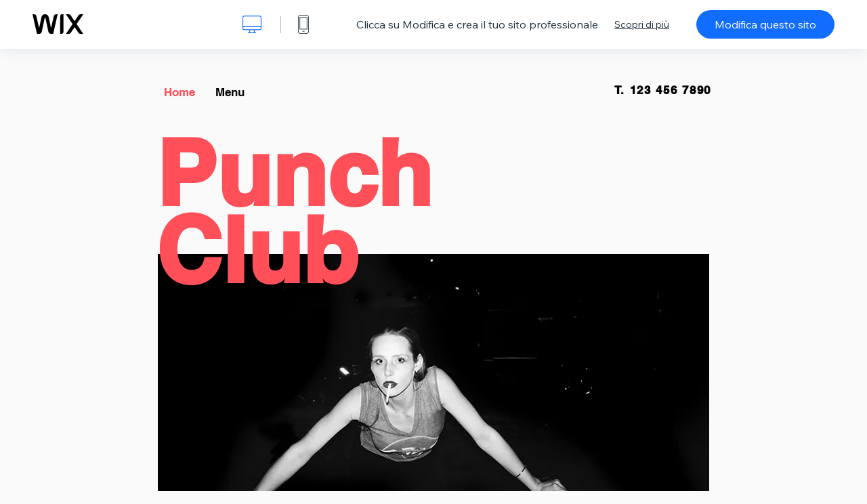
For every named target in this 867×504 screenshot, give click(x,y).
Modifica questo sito (765, 24)
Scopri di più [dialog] (642, 24)
